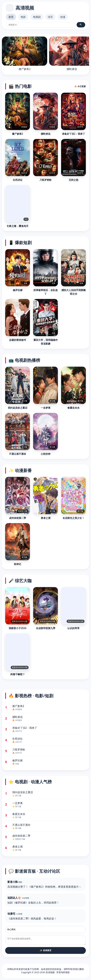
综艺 (50, 17)
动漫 (63, 17)
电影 (23, 17)
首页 (11, 17)
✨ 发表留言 (45, 950)
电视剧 (37, 17)
